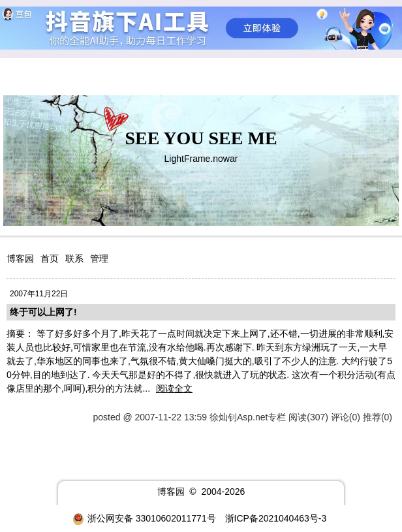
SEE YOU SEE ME (201, 138)
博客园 (20, 258)
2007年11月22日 (39, 294)
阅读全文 (174, 388)
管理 (99, 258)
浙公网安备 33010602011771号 (144, 518)
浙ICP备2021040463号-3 (276, 518)
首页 (50, 258)
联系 (74, 258)
